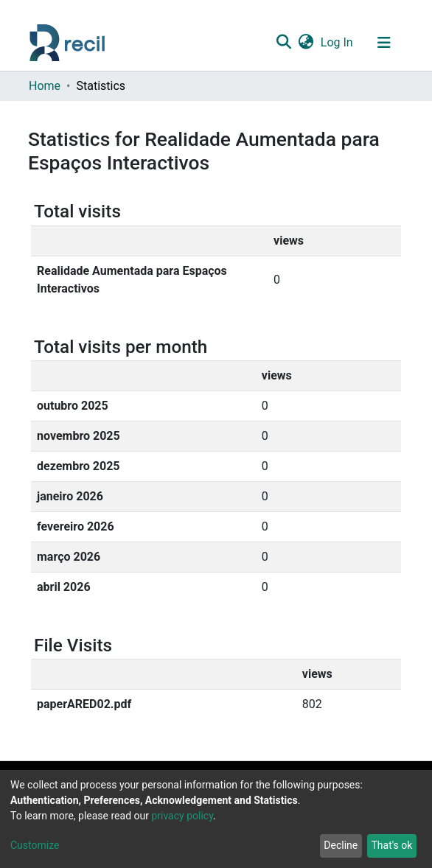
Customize (35, 845)
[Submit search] (283, 43)
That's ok (391, 845)
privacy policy (182, 816)
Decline (341, 845)
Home (45, 86)
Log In (338, 42)
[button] (306, 43)
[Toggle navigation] (384, 43)
